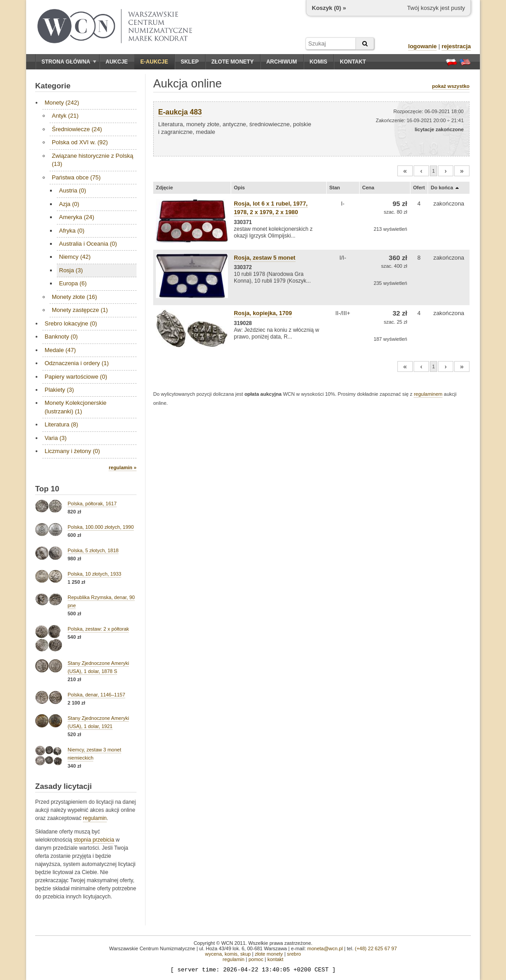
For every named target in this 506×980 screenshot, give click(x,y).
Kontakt (353, 62)
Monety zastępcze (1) (80, 310)
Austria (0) (73, 190)
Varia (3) (56, 438)
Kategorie (53, 86)
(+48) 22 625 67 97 (376, 948)
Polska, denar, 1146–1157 (96, 695)
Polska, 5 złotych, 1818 (93, 550)
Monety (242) (62, 103)
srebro (294, 954)
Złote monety (232, 62)
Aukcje (116, 62)
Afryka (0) (72, 231)
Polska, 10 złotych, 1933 (94, 574)
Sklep (190, 62)
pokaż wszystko (451, 86)
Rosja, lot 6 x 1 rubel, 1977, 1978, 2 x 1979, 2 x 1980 (271, 208)
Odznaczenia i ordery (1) (77, 363)
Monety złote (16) (74, 297)
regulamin (95, 818)
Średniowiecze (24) (77, 129)
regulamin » (123, 467)
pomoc (256, 959)
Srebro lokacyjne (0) (71, 323)
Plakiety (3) (59, 390)
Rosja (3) (71, 270)
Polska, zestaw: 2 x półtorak (98, 629)
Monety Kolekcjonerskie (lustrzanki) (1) (75, 407)
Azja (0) (69, 204)
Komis (318, 62)
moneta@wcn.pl (325, 948)
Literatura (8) (61, 424)
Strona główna (69, 62)
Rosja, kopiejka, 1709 (263, 313)
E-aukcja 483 (180, 112)
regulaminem (428, 394)
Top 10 (47, 489)
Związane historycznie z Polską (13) (93, 160)
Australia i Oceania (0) (88, 244)
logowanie (423, 46)
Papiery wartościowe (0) (76, 377)
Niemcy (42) (75, 257)
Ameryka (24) (77, 217)
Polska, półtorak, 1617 (92, 504)
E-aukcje (154, 62)
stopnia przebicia (94, 840)
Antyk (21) (65, 116)
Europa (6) (73, 283)
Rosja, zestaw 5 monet (265, 258)
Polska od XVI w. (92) (80, 142)
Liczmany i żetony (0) (72, 451)
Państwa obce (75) (76, 177)
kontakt (275, 959)
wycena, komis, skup (228, 954)
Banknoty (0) (61, 337)
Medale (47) (60, 350)
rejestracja (456, 46)
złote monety (269, 954)
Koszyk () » (329, 8)
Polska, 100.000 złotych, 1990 (101, 527)
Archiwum (282, 62)
